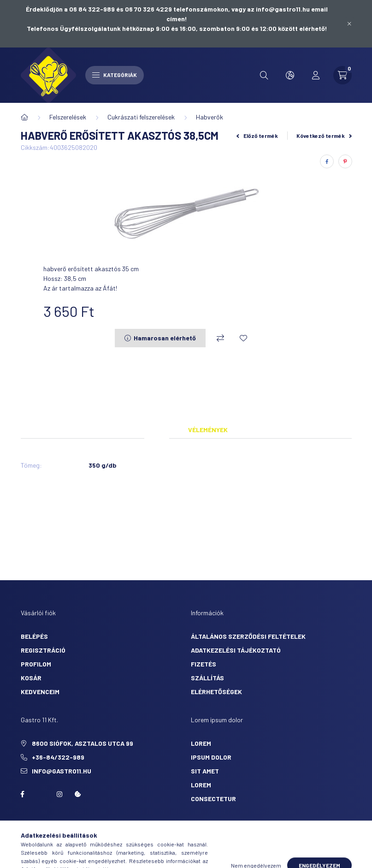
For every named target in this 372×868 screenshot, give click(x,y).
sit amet (205, 771)
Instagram (59, 794)
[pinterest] (345, 161)
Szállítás (207, 678)
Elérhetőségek (216, 692)
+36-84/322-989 (58, 757)
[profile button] (316, 75)
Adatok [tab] (157, 430)
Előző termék (257, 136)
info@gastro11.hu (62, 771)
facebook (23, 794)
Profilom (36, 664)
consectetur (213, 799)
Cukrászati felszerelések (141, 117)
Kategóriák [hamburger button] (115, 75)
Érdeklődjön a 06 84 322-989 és (75, 9)
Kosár (31, 678)
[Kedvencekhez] (243, 338)
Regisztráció (43, 650)
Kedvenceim (40, 692)
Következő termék (324, 136)
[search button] (264, 75)
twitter (41, 794)
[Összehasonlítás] (220, 338)
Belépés (34, 636)
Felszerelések (68, 117)
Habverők (210, 117)
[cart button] (342, 75)
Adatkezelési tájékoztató (236, 650)
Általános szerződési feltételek (248, 636)
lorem (201, 743)
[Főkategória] (24, 117)
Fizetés (204, 664)
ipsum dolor (211, 757)
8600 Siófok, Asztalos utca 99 (83, 743)
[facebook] (327, 161)
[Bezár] (349, 24)
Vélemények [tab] (208, 430)
